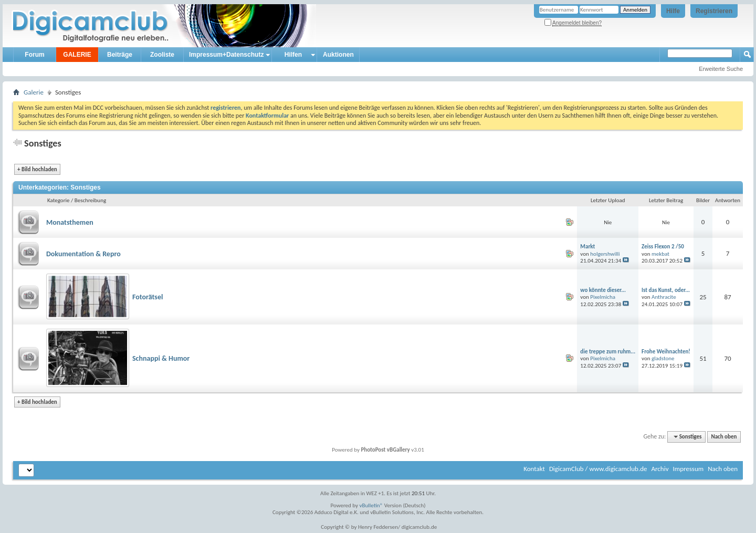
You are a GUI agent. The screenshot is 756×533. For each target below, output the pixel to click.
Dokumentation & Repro (83, 254)
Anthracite (664, 297)
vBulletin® (371, 505)
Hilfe (673, 11)
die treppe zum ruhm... (608, 352)
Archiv (660, 469)
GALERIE (77, 55)
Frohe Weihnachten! (666, 352)
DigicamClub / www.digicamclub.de (598, 469)
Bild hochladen (37, 169)
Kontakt (534, 469)
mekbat (660, 254)
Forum (34, 55)
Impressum (688, 469)
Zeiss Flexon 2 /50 (663, 247)
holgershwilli (605, 254)
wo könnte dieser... (603, 290)
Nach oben (724, 437)
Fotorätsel (148, 297)
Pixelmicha (603, 297)
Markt (587, 247)
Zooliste (162, 55)
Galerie (34, 92)
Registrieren (714, 11)
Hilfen (293, 55)
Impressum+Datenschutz (226, 55)
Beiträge (120, 55)
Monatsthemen (70, 222)
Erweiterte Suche (721, 69)
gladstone (663, 358)
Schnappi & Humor (161, 358)
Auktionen (338, 55)
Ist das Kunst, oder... (666, 290)
